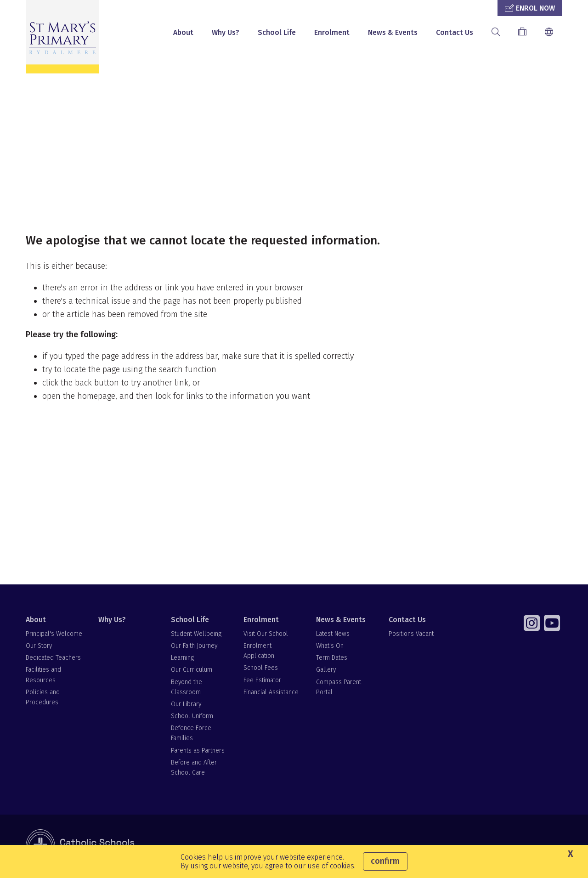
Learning (182, 658)
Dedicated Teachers (53, 658)
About (183, 32)
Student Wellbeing (196, 634)
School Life (277, 32)
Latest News (333, 634)
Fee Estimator (262, 680)
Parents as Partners (198, 751)
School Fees (261, 668)
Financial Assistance (271, 692)
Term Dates (332, 658)
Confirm (385, 861)
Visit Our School (266, 634)
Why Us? (226, 32)
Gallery (326, 670)
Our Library (186, 704)
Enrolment (332, 32)
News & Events (393, 32)
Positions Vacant (411, 634)
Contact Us (455, 32)
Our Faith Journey (194, 646)
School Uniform (192, 716)
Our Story (39, 646)
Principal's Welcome (54, 634)
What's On (330, 646)
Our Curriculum (192, 670)
